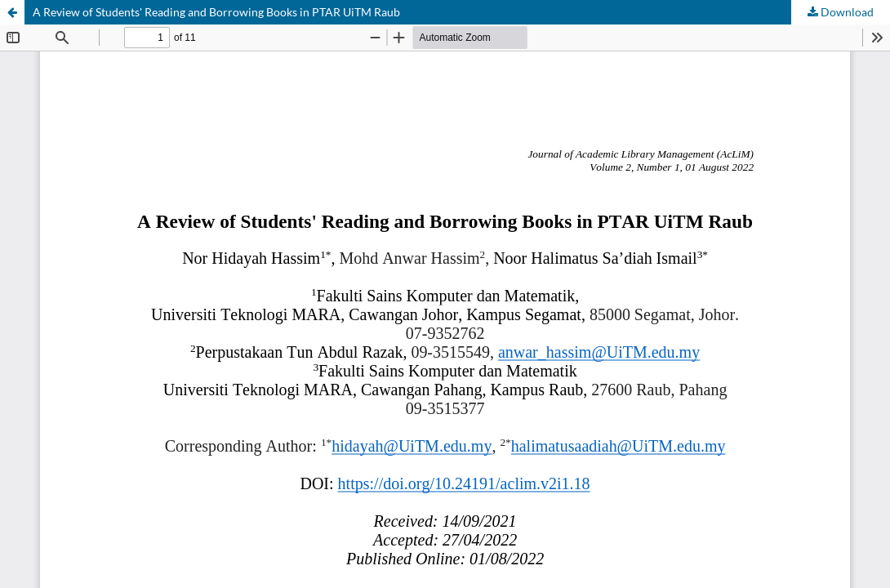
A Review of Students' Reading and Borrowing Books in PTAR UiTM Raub (216, 12)
